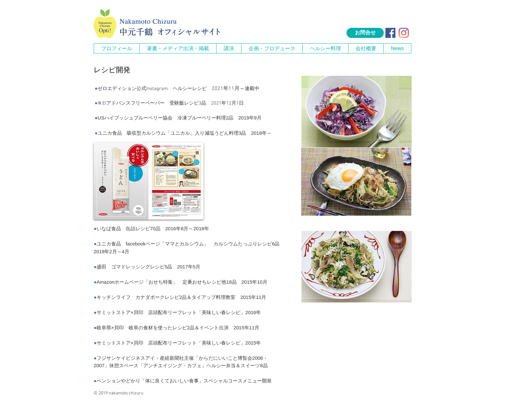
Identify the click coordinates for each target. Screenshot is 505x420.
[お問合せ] (365, 33)
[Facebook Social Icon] (390, 33)
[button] (178, 48)
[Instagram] (404, 33)
